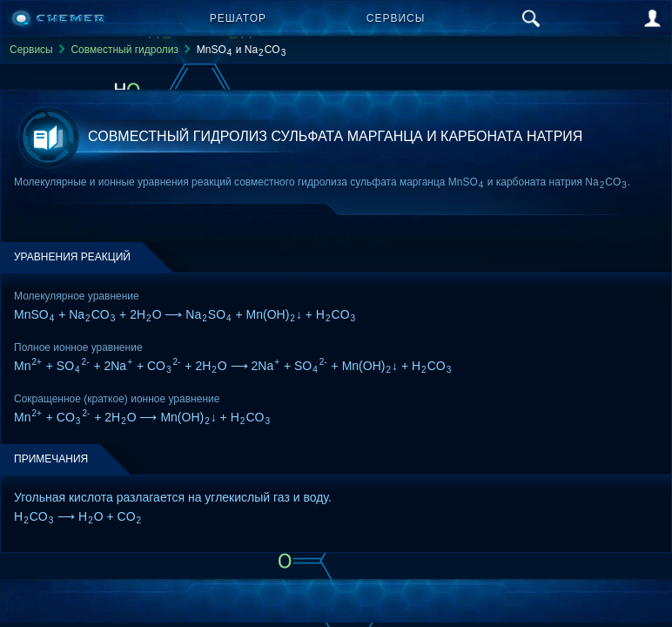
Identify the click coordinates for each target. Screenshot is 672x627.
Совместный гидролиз (124, 50)
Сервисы (396, 18)
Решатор (238, 18)
